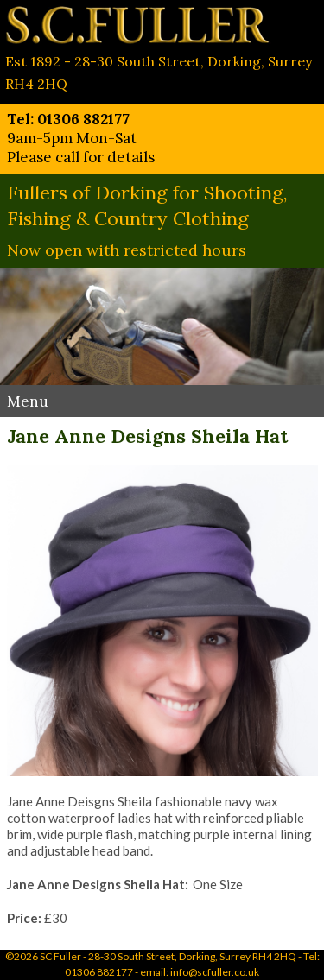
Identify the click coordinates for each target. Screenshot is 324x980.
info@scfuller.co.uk (215, 972)
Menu (28, 401)
